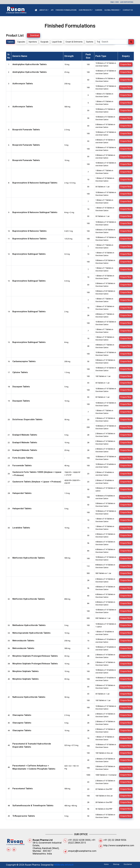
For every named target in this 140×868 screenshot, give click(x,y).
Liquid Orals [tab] (57, 42)
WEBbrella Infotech (64, 865)
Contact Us (128, 10)
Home (106, 864)
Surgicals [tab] (44, 42)
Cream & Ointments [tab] (74, 42)
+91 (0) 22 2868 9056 (115, 840)
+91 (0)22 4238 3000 (79, 840)
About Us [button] (43, 10)
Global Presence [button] (112, 10)
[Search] (114, 42)
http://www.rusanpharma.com (119, 845)
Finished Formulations (66, 10)
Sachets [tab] (90, 42)
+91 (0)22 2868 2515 (82, 841)
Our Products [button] (85, 10)
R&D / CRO (115, 2)
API (52, 10)
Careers (99, 10)
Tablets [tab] (10, 42)
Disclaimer (128, 864)
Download (33, 35)
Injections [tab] (33, 42)
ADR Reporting (127, 2)
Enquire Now (126, 64)
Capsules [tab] (21, 42)
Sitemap (116, 864)
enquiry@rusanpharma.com (82, 851)
